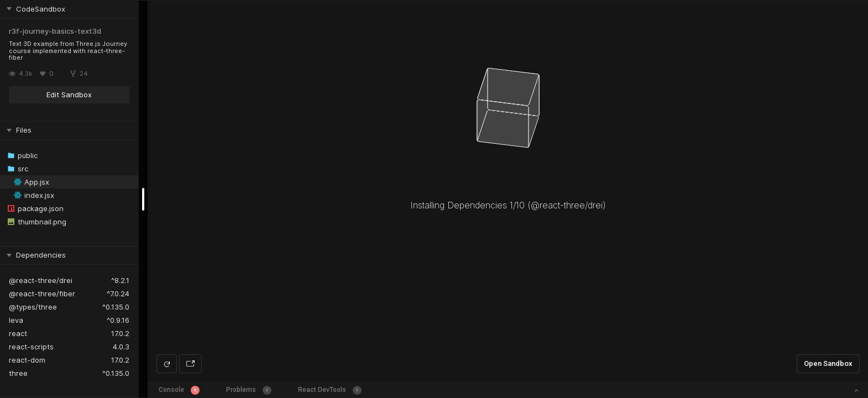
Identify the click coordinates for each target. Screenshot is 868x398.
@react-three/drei (41, 280)
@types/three (33, 307)
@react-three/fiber (42, 294)
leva (16, 320)
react (18, 333)
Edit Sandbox (69, 95)
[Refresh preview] (167, 364)
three (18, 373)
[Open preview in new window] (190, 364)
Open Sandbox (828, 363)
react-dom (27, 360)
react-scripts (31, 347)
